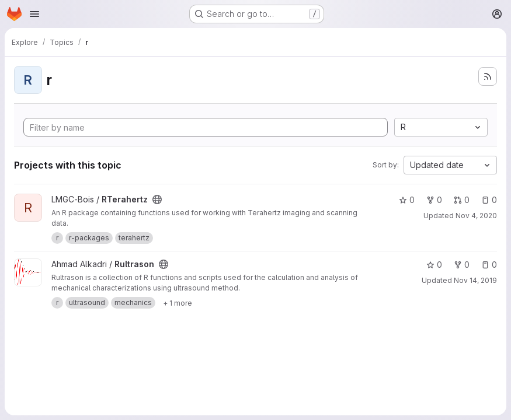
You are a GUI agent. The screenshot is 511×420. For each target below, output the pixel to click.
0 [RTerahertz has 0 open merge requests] (462, 200)
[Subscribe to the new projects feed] (488, 76)
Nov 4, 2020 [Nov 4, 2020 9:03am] (476, 216)
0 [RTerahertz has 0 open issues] (489, 200)
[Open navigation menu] (34, 14)
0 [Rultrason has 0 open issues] (489, 265)
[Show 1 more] (178, 303)
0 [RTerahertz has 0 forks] (434, 200)
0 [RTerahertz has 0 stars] (407, 200)
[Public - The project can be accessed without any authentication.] (157, 199)
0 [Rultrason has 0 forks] (462, 265)
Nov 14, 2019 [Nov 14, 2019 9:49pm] (475, 280)
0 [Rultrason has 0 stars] (434, 265)
